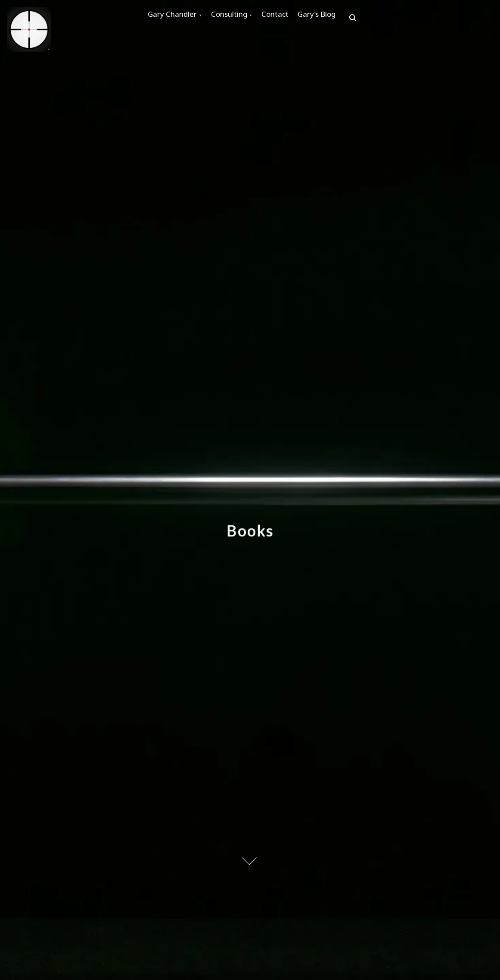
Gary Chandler (176, 18)
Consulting (241, 18)
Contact (295, 18)
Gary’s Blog (345, 18)
